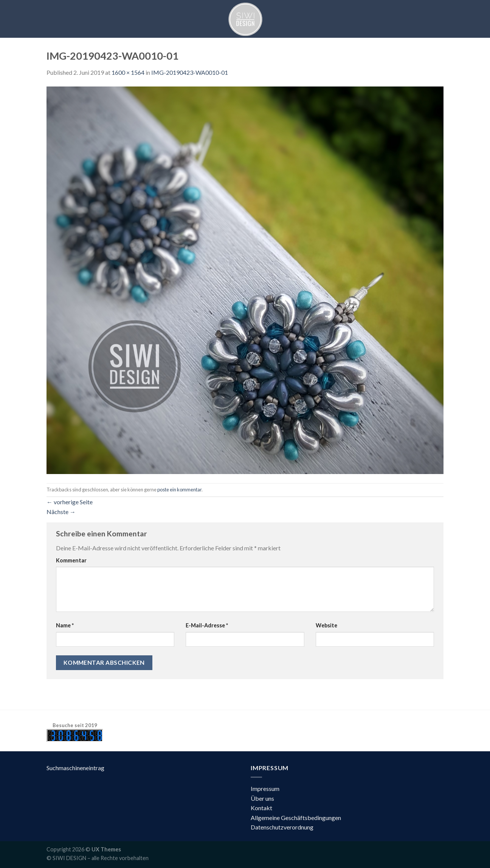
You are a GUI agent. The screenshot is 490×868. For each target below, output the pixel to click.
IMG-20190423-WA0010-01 (190, 72)
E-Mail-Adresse (207, 625)
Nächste (61, 512)
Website (326, 625)
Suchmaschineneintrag (75, 768)
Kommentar (71, 560)
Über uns (262, 798)
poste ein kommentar (179, 490)
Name (65, 625)
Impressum (265, 788)
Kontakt (261, 808)
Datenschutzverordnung (282, 827)
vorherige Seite (70, 502)
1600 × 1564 (128, 72)
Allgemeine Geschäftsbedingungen (296, 818)
